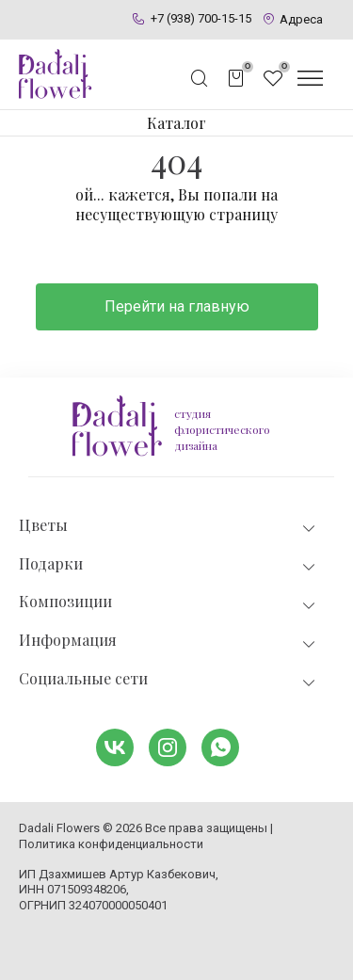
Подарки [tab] (168, 564)
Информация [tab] (168, 641)
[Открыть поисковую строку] (200, 78)
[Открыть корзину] (236, 78)
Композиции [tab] (168, 602)
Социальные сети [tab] (168, 679)
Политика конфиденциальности (111, 844)
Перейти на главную (177, 306)
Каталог (176, 123)
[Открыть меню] (310, 78)
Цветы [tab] (168, 526)
